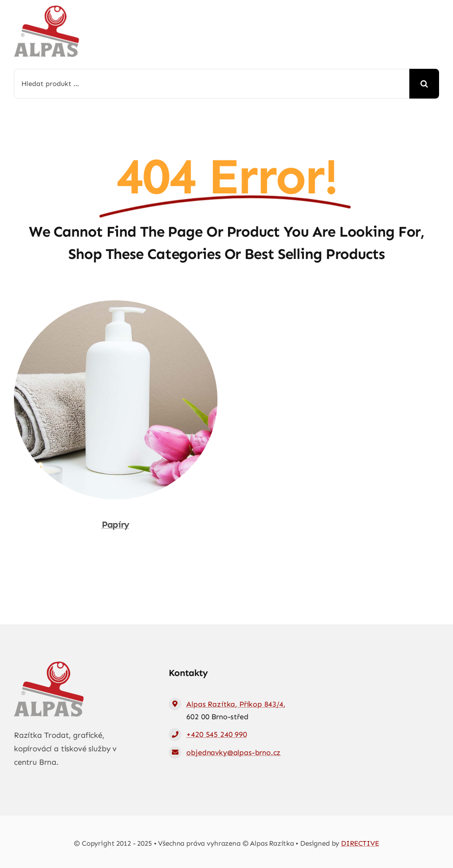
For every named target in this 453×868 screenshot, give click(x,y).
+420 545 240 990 (217, 734)
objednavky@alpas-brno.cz (233, 752)
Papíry (116, 524)
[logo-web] (46, 9)
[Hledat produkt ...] (212, 84)
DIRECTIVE (360, 843)
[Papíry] (116, 307)
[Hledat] (424, 84)
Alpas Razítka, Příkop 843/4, (236, 704)
